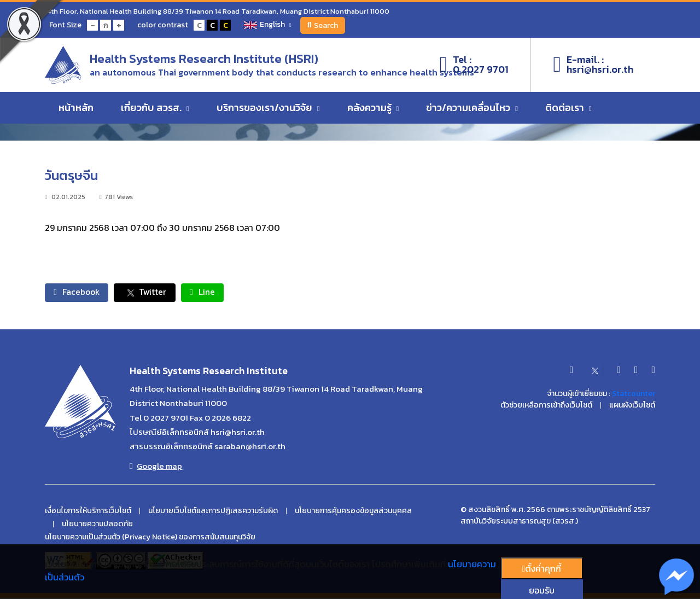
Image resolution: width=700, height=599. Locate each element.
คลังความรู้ (373, 110)
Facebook (80, 293)
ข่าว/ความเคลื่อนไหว (472, 110)
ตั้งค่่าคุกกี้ (542, 568)
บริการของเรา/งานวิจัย (268, 110)
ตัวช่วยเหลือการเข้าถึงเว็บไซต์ (546, 406)
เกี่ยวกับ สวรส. (155, 110)
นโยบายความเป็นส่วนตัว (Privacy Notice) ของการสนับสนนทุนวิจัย (150, 538)
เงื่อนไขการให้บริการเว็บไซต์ (88, 512)
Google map (156, 467)
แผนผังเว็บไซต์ (632, 406)
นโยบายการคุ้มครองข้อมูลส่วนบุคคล (353, 512)
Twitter (153, 293)
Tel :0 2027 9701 (474, 66)
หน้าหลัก (76, 110)
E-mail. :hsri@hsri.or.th (593, 66)
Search (326, 25)
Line (215, 293)
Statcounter (634, 395)
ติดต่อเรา (568, 110)
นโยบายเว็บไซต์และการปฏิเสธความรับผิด (213, 512)
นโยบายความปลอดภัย (97, 525)
